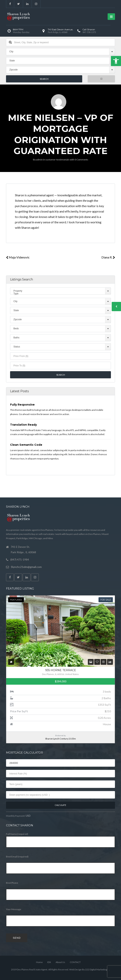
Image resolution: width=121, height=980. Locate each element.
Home (39, 962)
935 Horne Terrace (61, 670)
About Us (60, 962)
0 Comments (81, 160)
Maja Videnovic (18, 257)
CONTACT (75, 962)
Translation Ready (23, 425)
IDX (49, 962)
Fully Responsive (22, 405)
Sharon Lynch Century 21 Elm (60, 739)
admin (39, 160)
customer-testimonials (57, 160)
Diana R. (108, 257)
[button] (116, 61)
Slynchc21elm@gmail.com (26, 567)
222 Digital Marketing (96, 969)
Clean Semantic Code (26, 445)
